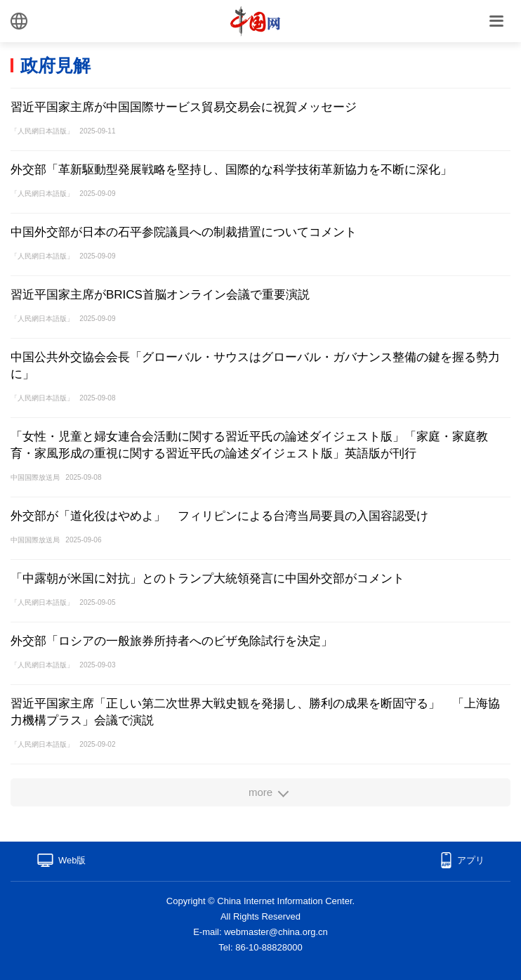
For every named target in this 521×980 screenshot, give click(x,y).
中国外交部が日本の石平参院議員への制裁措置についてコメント (184, 232)
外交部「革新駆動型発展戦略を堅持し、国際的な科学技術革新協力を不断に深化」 (231, 170)
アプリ (471, 860)
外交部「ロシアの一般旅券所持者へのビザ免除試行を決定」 (172, 641)
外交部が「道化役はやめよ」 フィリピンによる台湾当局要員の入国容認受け (219, 516)
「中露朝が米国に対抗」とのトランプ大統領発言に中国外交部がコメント (207, 579)
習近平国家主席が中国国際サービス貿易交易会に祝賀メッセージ (184, 107)
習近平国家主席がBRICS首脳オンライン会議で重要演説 (160, 295)
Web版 (72, 860)
